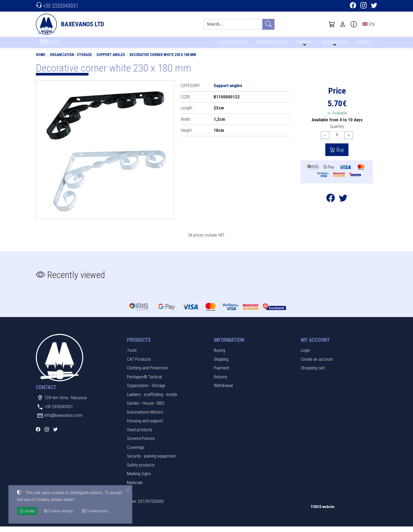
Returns (221, 382)
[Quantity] (337, 141)
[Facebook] (353, 6)
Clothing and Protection (147, 373)
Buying (220, 356)
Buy (340, 155)
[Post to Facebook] (331, 205)
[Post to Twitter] (343, 205)
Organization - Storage (71, 60)
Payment (222, 373)
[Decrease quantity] (325, 141)
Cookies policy (95, 511)
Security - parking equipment (151, 461)
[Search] (233, 24)
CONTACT (364, 44)
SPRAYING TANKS (271, 44)
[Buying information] (354, 24)
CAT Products (139, 364)
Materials (135, 488)
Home (41, 60)
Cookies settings (53, 524)
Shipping (221, 364)
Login (305, 356)
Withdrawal (223, 391)
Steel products (140, 435)
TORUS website (323, 512)
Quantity (337, 132)
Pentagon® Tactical (144, 382)
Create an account (317, 364)
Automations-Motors (145, 417)
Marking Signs (139, 479)
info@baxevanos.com (63, 421)
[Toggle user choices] (343, 24)
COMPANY (304, 44)
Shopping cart (313, 373)
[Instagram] (363, 6)
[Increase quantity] (349, 141)
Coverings (136, 453)
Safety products (141, 470)
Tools (132, 356)
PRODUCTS (62, 45)
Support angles (111, 60)
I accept (27, 511)
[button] (332, 24)
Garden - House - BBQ (146, 409)
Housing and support (145, 426)
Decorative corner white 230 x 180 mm (163, 60)
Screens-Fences (141, 444)
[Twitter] (374, 6)
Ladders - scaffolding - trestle (152, 400)
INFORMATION (334, 44)
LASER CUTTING (232, 44)
